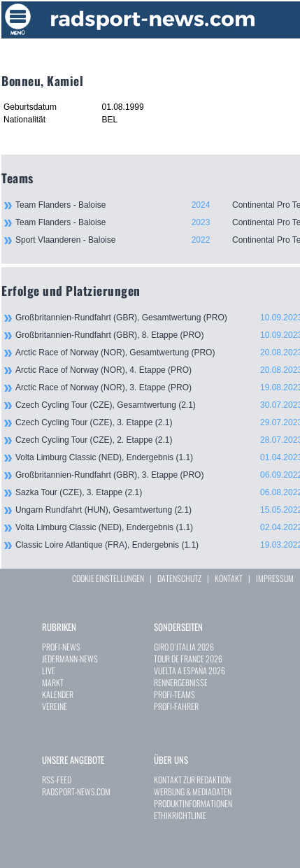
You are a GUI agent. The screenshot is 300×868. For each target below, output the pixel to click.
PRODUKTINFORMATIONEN (193, 803)
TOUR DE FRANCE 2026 (188, 659)
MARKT (53, 682)
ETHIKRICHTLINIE (180, 815)
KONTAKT (229, 578)
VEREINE (55, 706)
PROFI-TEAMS (174, 694)
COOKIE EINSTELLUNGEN (108, 578)
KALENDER (58, 694)
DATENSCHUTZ (179, 578)
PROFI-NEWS (61, 647)
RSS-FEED (57, 780)
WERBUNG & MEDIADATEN (193, 791)
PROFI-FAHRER (176, 706)
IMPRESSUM (275, 578)
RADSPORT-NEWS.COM (76, 791)
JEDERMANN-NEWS (70, 659)
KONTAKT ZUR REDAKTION (192, 780)
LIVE (49, 670)
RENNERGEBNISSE (181, 682)
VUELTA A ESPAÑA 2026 (190, 670)
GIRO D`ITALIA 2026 (184, 647)
